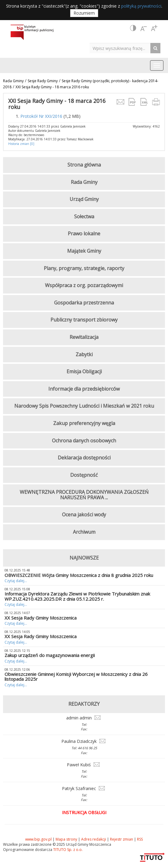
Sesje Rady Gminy (43, 81)
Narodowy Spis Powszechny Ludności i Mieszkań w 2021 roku (84, 406)
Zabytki (84, 354)
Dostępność (84, 475)
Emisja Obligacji (84, 371)
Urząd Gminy (84, 199)
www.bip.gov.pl (38, 839)
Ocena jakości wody (84, 515)
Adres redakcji (94, 839)
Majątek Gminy (84, 251)
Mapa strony (66, 839)
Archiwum (84, 532)
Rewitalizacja (84, 337)
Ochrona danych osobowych (84, 441)
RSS (140, 839)
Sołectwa (84, 216)
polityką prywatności (141, 6)
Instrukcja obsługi (84, 812)
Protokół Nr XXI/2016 (41, 116)
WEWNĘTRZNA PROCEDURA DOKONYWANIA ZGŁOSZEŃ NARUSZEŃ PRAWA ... (84, 495)
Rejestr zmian (122, 839)
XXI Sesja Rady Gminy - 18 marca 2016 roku (52, 87)
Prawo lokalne (84, 234)
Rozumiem (84, 13)
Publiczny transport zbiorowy (84, 320)
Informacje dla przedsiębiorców (84, 389)
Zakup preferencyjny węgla (84, 423)
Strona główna (84, 165)
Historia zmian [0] (21, 144)
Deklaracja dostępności (84, 458)
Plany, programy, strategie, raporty (84, 268)
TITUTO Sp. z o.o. (67, 850)
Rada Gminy (13, 81)
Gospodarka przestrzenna (84, 303)
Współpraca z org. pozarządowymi (84, 285)
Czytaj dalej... (16, 581)
